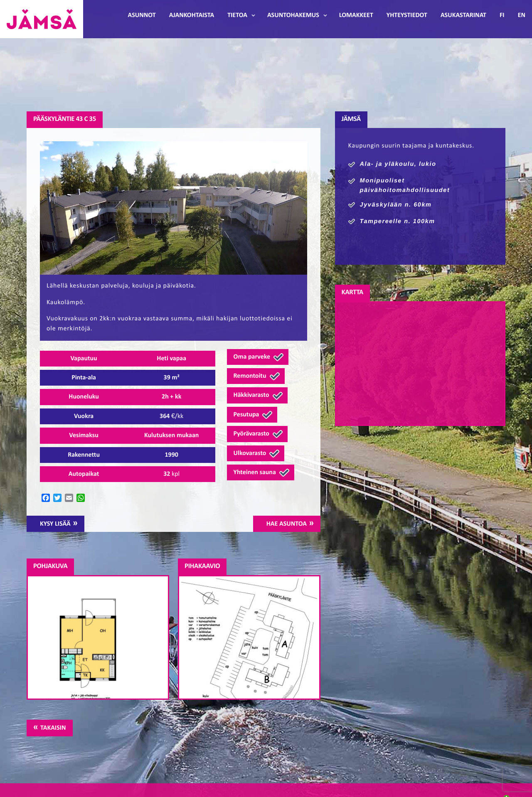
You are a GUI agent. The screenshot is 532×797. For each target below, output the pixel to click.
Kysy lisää (55, 524)
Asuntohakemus (293, 15)
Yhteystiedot (407, 15)
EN (522, 15)
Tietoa (237, 15)
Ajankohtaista (192, 15)
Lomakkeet (356, 15)
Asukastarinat (463, 15)
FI (502, 15)
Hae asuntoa (287, 524)
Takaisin (53, 728)
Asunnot (142, 15)
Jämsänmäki (42, 19)
